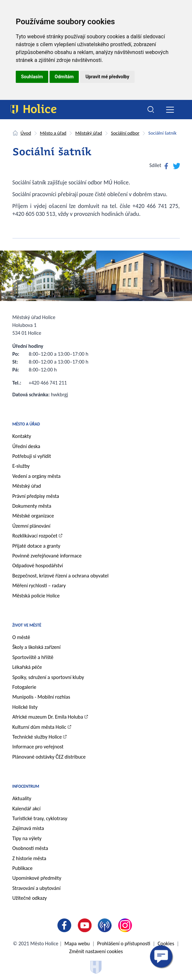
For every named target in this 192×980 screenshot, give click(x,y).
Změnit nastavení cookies (96, 951)
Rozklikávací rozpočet (35, 536)
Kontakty (22, 436)
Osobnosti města (30, 848)
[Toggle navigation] (170, 110)
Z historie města (29, 858)
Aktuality (22, 798)
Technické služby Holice (37, 737)
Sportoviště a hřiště (33, 657)
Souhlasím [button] (32, 77)
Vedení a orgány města (37, 476)
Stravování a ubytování (37, 888)
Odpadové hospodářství (38, 565)
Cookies (166, 943)
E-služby (21, 466)
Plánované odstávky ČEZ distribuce (49, 757)
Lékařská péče (27, 667)
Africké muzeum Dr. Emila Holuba (48, 717)
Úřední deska (26, 446)
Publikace (23, 868)
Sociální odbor (125, 133)
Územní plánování (32, 526)
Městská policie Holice (36, 596)
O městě (21, 637)
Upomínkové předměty (37, 878)
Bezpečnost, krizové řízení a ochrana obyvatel (61, 576)
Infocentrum (26, 786)
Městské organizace (33, 516)
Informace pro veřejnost (38, 747)
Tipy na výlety (27, 838)
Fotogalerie (24, 687)
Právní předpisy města (36, 496)
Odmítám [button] (64, 77)
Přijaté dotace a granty (36, 546)
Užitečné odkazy (30, 898)
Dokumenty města (32, 506)
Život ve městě (27, 625)
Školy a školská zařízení (37, 647)
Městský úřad (89, 133)
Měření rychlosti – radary (39, 585)
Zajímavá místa (28, 828)
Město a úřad (53, 133)
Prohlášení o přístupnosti (124, 943)
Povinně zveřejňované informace (47, 556)
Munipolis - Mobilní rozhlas (41, 697)
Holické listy (25, 707)
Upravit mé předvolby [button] (107, 77)
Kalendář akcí (27, 809)
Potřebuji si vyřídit (32, 456)
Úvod (26, 133)
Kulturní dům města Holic (39, 727)
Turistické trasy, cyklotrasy (40, 818)
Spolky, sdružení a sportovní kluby (48, 677)
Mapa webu (77, 943)
